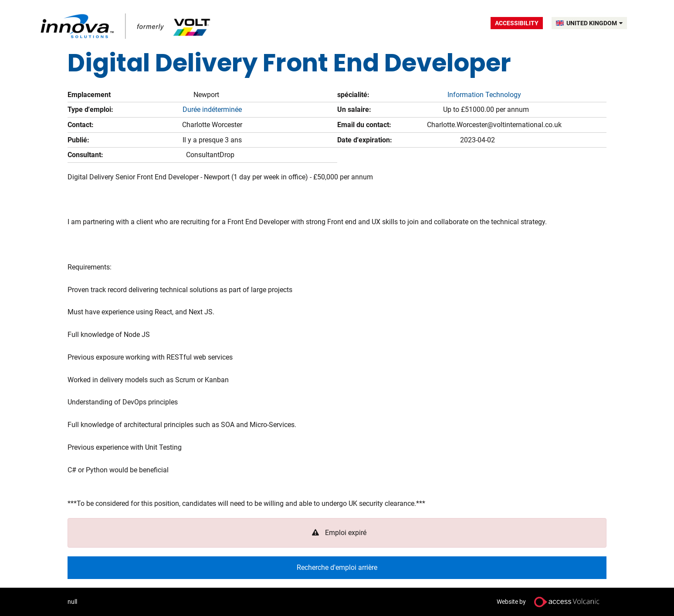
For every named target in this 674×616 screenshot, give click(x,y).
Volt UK (127, 26)
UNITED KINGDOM (594, 23)
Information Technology (484, 95)
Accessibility (517, 23)
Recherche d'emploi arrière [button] (337, 567)
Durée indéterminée (212, 109)
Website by (552, 602)
